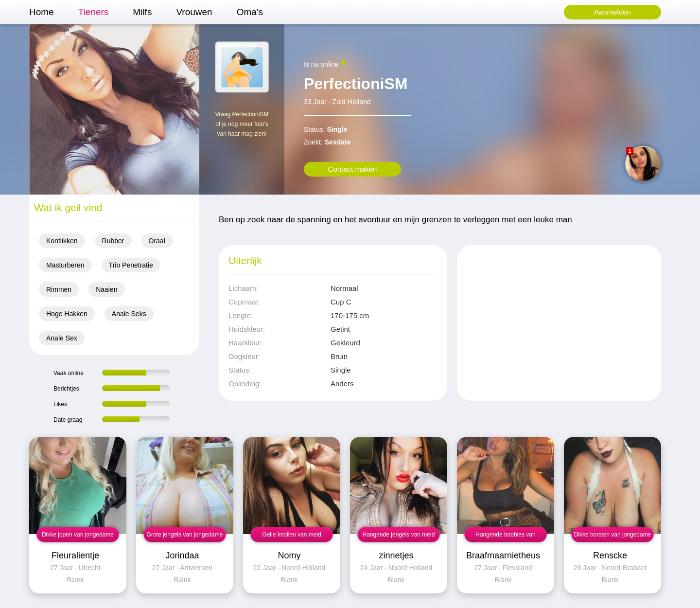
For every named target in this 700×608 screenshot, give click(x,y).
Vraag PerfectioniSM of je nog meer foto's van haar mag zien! (242, 124)
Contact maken (353, 169)
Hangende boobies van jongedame (505, 537)
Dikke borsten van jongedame (613, 535)
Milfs (142, 12)
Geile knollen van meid (291, 535)
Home (42, 12)
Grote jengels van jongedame (185, 535)
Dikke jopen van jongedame (78, 535)
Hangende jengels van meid (399, 535)
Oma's (250, 12)
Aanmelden (612, 12)
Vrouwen (194, 12)
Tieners (94, 12)
